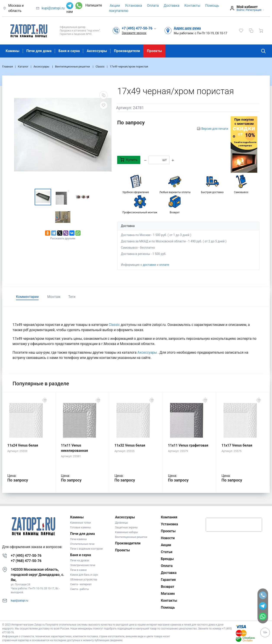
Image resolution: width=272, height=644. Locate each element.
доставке (149, 265)
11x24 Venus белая (23, 445)
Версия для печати (215, 129)
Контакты (192, 6)
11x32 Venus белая (130, 445)
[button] (139, 28)
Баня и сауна (69, 51)
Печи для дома (39, 51)
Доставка (172, 6)
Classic (114, 325)
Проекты (154, 51)
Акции (115, 6)
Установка (134, 6)
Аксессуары (97, 51)
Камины (13, 51)
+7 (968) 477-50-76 (26, 561)
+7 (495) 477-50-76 (26, 556)
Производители (127, 51)
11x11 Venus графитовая (188, 445)
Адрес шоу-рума (187, 28)
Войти (240, 10)
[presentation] (234, 525)
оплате (164, 265)
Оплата (153, 6)
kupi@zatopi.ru (53, 8)
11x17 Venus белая (237, 445)
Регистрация (254, 10)
